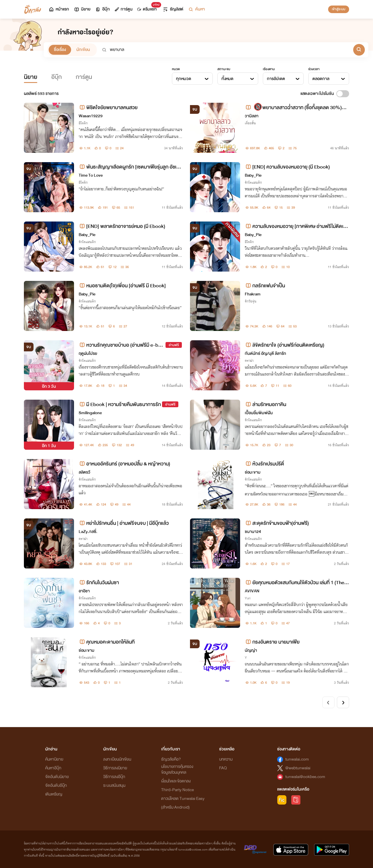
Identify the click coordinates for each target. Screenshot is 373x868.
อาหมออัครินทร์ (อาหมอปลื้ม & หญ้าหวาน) (124, 464)
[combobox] (192, 79)
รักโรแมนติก (253, 183)
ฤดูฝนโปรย (88, 354)
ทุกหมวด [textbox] (184, 79)
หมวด (176, 69)
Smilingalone (90, 413)
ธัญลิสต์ (173, 9)
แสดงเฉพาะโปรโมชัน (317, 94)
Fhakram (253, 294)
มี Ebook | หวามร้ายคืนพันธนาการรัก (120, 404)
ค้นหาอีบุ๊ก (53, 768)
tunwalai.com (297, 759)
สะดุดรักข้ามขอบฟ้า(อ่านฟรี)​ (277, 523)
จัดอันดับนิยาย (57, 777)
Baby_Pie (253, 175)
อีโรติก (83, 123)
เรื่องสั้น (250, 123)
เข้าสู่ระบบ (339, 9)
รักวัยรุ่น (251, 301)
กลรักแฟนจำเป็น (265, 286)
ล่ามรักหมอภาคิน (265, 404)
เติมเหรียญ (54, 794)
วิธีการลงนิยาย (115, 768)
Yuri (248, 598)
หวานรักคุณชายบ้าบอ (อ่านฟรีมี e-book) (121, 345)
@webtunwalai (298, 768)
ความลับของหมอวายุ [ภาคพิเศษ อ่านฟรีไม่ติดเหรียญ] (297, 226)
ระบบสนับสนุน (114, 785)
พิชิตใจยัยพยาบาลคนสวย (108, 108)
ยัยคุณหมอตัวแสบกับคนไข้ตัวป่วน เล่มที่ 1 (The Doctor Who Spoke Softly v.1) (297, 583)
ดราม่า (249, 361)
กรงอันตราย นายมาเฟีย (272, 642)
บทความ (226, 759)
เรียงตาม (269, 69)
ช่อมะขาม (253, 472)
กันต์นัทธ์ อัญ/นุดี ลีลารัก (265, 354)
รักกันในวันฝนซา (99, 583)
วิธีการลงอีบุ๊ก (114, 777)
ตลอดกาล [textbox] (321, 79)
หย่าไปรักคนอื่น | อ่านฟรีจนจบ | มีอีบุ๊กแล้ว (124, 523)
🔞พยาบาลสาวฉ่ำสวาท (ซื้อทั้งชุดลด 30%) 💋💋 (293, 108)
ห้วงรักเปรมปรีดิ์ (264, 464)
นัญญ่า (251, 650)
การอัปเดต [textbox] (276, 79)
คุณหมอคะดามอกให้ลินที (107, 642)
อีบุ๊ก (102, 9)
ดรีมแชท (148, 8)
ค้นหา (196, 9)
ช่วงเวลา (314, 69)
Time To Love (91, 175)
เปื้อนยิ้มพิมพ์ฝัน (259, 413)
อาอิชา (84, 591)
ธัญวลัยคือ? (171, 759)
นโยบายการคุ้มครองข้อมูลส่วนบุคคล (177, 769)
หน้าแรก (59, 9)
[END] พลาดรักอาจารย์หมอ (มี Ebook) (122, 226)
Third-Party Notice (177, 790)
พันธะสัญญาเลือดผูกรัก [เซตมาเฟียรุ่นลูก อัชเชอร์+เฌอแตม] (130, 167)
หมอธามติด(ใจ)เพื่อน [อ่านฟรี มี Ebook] (122, 286)
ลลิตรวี (85, 472)
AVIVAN (252, 591)
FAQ (223, 768)
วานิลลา (252, 116)
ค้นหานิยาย (54, 759)
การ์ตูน (124, 9)
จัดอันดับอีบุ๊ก (56, 785)
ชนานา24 (253, 532)
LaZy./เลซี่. (88, 532)
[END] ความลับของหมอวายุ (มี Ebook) (287, 167)
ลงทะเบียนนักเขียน (117, 759)
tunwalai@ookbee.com (305, 777)
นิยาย (82, 9)
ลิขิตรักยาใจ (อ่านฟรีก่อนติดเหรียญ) (285, 345)
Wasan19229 (91, 116)
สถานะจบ (224, 69)
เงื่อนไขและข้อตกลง (176, 781)
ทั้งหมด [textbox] (227, 79)
